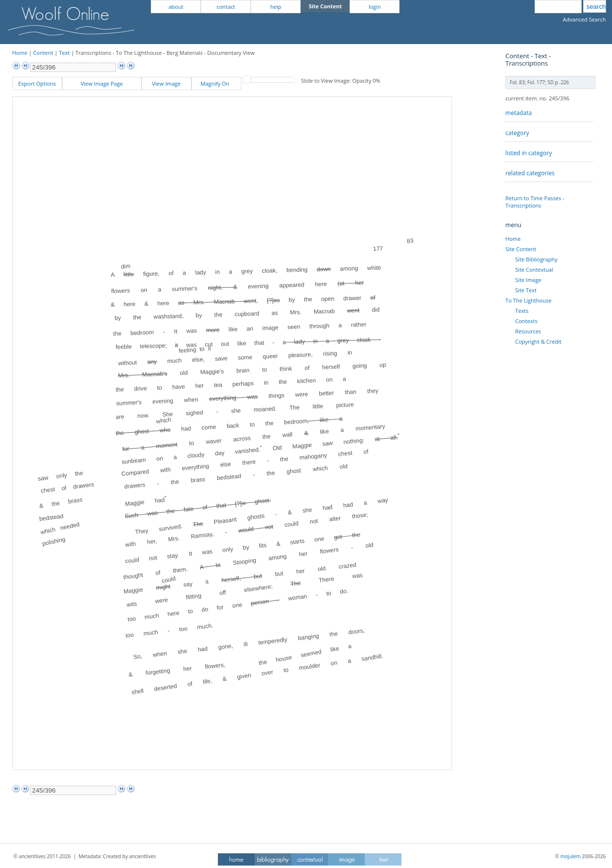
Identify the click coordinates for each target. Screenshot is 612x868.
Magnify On (216, 83)
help (276, 7)
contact (226, 7)
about (176, 7)
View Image (166, 83)
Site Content (521, 249)
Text (64, 53)
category (517, 133)
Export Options (37, 83)
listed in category (529, 153)
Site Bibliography (536, 259)
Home (20, 53)
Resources (528, 331)
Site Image (528, 280)
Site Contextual (534, 270)
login (375, 7)
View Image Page (102, 83)
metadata (518, 113)
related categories (530, 173)
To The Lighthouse (528, 300)
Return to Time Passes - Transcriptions (535, 202)
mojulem (571, 856)
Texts (522, 311)
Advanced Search (585, 19)
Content (43, 53)
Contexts (526, 321)
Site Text (526, 290)
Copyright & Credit (538, 341)
